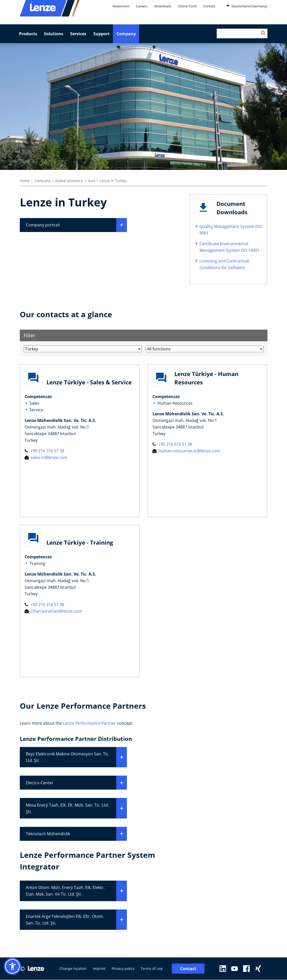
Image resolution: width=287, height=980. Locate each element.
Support (102, 34)
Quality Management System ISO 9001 (231, 230)
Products (28, 34)
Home (25, 181)
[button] (12, 966)
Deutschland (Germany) (247, 6)
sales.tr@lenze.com (46, 457)
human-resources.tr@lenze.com (186, 451)
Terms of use (152, 969)
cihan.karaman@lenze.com (53, 611)
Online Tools (187, 6)
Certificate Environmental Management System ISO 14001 (230, 247)
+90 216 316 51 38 (44, 451)
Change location (73, 969)
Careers (142, 6)
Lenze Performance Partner (89, 723)
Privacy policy (123, 969)
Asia (92, 181)
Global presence (69, 181)
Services (78, 34)
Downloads (163, 6)
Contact (209, 6)
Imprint (99, 969)
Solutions (54, 34)
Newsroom (121, 6)
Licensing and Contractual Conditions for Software (224, 264)
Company (126, 34)
